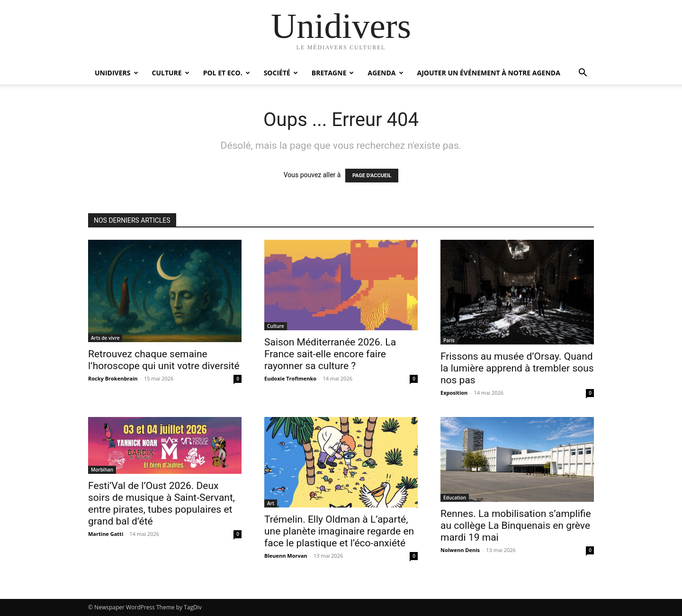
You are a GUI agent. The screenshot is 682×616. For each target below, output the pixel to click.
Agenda (385, 73)
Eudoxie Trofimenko (290, 378)
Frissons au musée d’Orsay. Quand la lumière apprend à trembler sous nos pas (517, 368)
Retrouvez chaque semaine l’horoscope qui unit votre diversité (164, 360)
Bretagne (333, 73)
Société (281, 73)
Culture (171, 73)
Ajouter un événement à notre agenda (489, 73)
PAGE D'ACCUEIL (372, 176)
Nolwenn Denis (460, 550)
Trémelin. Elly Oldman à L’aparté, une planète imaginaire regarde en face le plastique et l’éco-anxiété (339, 531)
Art (271, 503)
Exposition (454, 393)
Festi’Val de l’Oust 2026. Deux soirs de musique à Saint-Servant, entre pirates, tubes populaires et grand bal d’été (162, 503)
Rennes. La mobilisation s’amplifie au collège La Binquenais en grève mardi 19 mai (516, 525)
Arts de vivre (105, 338)
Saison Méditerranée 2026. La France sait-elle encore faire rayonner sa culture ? (330, 354)
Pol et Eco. (227, 73)
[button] (583, 74)
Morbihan (102, 470)
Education (455, 498)
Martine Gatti (106, 534)
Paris (449, 340)
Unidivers (117, 73)
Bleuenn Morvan (286, 556)
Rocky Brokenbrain (113, 378)
